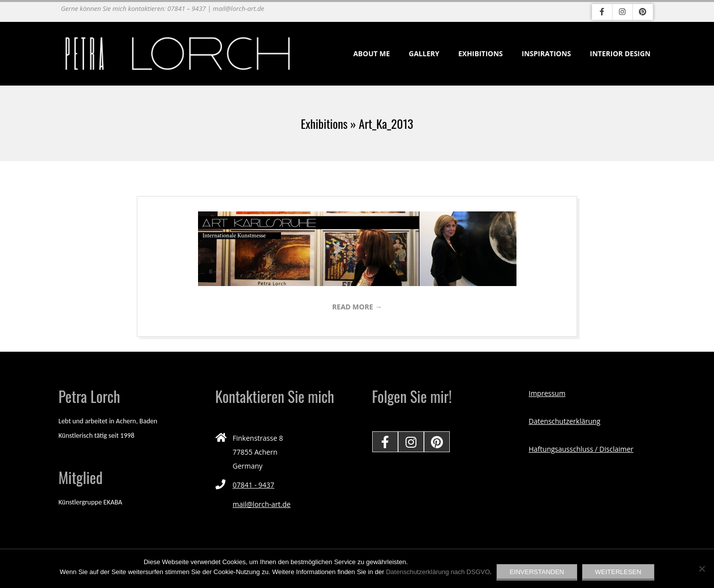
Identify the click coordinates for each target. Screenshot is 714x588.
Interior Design (620, 53)
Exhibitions (481, 53)
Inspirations (547, 53)
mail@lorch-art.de (262, 504)
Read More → (357, 307)
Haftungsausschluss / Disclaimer (581, 449)
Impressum (547, 393)
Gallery (424, 53)
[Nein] (702, 569)
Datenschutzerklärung (565, 421)
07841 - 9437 (254, 485)
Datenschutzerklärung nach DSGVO (438, 572)
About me (372, 53)
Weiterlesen (618, 572)
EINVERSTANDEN (537, 572)
